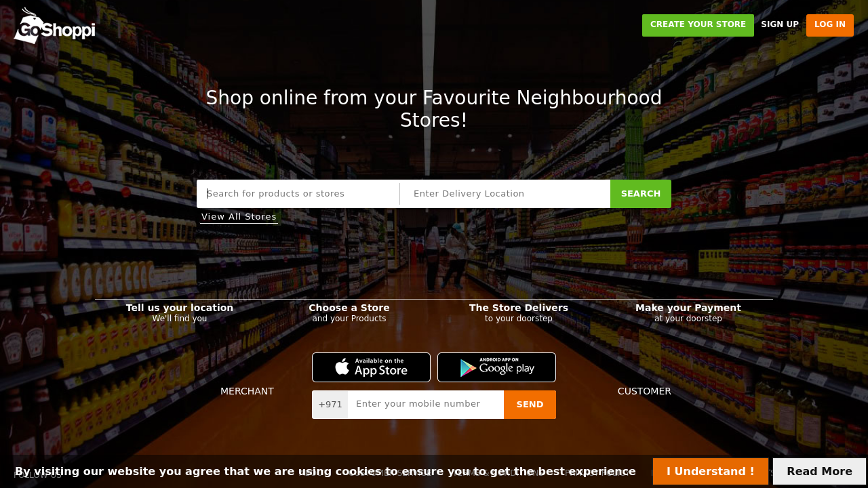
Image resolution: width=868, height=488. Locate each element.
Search (641, 194)
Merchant (247, 391)
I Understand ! (711, 471)
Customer (645, 391)
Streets (551, 161)
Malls (443, 161)
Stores (335, 161)
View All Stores (239, 217)
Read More (820, 471)
